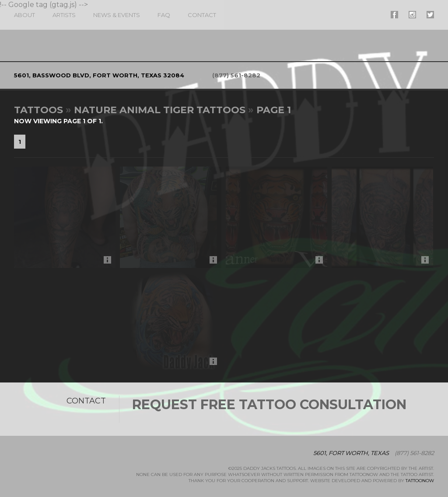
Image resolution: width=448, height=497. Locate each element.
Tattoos (38, 110)
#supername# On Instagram (412, 15)
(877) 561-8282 (236, 75)
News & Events (117, 15)
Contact (202, 15)
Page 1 (274, 110)
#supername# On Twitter (430, 15)
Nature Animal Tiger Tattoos (160, 110)
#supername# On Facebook (394, 15)
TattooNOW (420, 481)
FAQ (164, 15)
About (24, 15)
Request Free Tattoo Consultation (269, 405)
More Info (110, 262)
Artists (64, 15)
